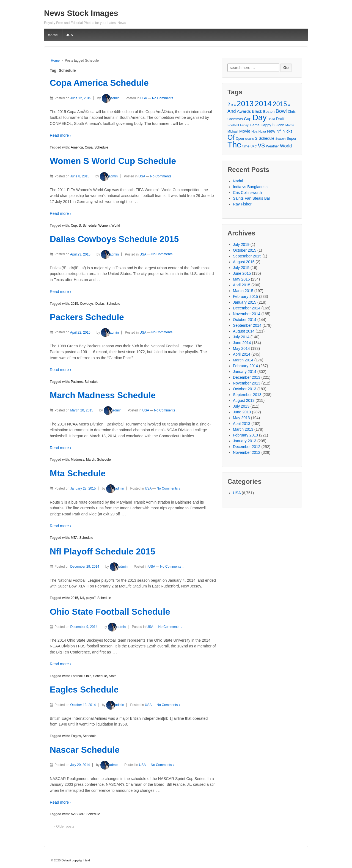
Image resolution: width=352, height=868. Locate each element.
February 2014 (245, 366)
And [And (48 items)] (232, 111)
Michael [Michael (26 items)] (233, 131)
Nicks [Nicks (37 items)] (288, 131)
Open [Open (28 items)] (240, 139)
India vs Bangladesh (250, 187)
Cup (74, 226)
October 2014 (245, 320)
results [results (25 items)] (249, 139)
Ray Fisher (242, 204)
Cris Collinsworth (247, 193)
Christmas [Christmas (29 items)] (235, 119)
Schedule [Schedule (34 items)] (266, 138)
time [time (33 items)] (246, 146)
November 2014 (247, 314)
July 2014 (241, 337)
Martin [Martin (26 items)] (290, 125)
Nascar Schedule (85, 750)
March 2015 (243, 291)
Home (53, 35)
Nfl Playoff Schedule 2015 (102, 551)
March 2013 (243, 429)
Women (104, 226)
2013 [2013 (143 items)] (245, 104)
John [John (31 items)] (280, 125)
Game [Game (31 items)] (255, 125)
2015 (74, 304)
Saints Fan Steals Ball (252, 198)
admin (111, 98)
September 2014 (247, 325)
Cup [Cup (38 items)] (248, 119)
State (113, 676)
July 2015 (241, 268)
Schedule (101, 147)
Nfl (82, 598)
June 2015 (242, 273)
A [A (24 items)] (289, 105)
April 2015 (242, 285)
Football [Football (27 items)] (233, 125)
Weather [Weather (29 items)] (272, 146)
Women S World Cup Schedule (113, 161)
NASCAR (78, 814)
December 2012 (247, 447)
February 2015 (245, 296)
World (116, 226)
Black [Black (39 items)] (257, 111)
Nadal (238, 181)
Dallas (100, 304)
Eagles (76, 736)
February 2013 (245, 435)
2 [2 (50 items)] (229, 105)
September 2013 (247, 395)
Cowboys (87, 304)
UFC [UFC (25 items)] (254, 146)
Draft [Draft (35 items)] (280, 119)
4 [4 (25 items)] (235, 105)
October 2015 (245, 250)
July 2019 (241, 245)
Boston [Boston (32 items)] (269, 112)
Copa (89, 147)
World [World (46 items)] (286, 146)
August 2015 (244, 262)
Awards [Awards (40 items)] (244, 111)
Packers (77, 382)
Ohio (88, 676)
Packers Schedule (87, 317)
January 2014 (245, 372)
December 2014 (247, 308)
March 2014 (243, 360)
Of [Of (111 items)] (231, 137)
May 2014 (241, 348)
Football (77, 676)
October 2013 (245, 389)
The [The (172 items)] (234, 145)
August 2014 (244, 331)
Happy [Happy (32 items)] (266, 125)
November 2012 (247, 452)
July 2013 (241, 406)
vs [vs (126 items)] (261, 145)
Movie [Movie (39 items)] (245, 131)
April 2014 (242, 354)
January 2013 (245, 441)
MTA (74, 538)
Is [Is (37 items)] (274, 125)
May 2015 (241, 279)
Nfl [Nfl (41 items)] (279, 131)
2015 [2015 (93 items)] (280, 104)
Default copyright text (75, 860)
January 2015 (245, 302)
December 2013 (247, 377)
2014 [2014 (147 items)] (263, 104)
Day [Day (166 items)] (259, 118)
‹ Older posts (64, 826)
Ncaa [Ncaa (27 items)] (262, 131)
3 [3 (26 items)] (232, 105)
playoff (91, 598)
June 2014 (242, 343)
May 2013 (241, 418)
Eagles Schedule (84, 690)
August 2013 (244, 400)
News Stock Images (81, 13)
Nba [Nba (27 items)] (254, 131)
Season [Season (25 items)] (280, 139)
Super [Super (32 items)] (291, 138)
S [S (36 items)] (256, 138)
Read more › (61, 135)
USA (69, 35)
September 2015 (247, 256)
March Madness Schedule (103, 395)
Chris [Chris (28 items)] (292, 112)
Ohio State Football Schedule (110, 612)
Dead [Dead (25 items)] (271, 119)
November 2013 (247, 383)
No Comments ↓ (164, 98)
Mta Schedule (78, 473)
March (91, 460)
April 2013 (242, 424)
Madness (77, 460)
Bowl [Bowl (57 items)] (281, 111)
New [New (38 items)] (271, 131)
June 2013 (242, 412)
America (77, 147)
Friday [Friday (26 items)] (244, 125)
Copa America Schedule (99, 83)
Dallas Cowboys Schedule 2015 (114, 239)
